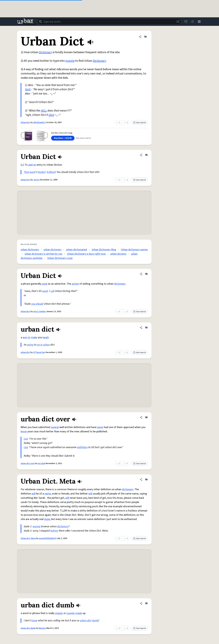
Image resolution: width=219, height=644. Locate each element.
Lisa (26, 439)
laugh (46, 337)
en (35, 165)
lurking (54, 531)
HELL (44, 111)
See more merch (83, 138)
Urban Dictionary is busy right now (86, 254)
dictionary (120, 284)
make (34, 337)
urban (46, 345)
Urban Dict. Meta (28, 538)
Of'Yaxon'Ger (39, 352)
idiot (51, 115)
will (34, 494)
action (75, 284)
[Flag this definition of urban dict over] (146, 417)
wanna (37, 526)
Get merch (139, 123)
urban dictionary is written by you (43, 254)
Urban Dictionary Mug (104, 250)
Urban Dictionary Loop (60, 258)
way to (27, 337)
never (100, 427)
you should (37, 304)
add (30, 165)
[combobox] (109, 22)
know (24, 431)
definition (82, 447)
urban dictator (118, 254)
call (52, 291)
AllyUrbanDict (39, 122)
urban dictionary (30, 250)
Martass (42, 628)
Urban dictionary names (134, 250)
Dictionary (46, 52)
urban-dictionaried (76, 250)
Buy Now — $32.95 (63, 138)
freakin (42, 172)
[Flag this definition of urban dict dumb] (146, 603)
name (48, 494)
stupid (59, 613)
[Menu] (199, 22)
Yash (28, 89)
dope (47, 519)
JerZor (36, 180)
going (30, 345)
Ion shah (42, 463)
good (45, 291)
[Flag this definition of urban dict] (146, 328)
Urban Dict (25, 122)
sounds (71, 613)
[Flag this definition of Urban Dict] (145, 37)
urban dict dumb (28, 628)
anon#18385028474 (48, 538)
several (55, 427)
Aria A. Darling (39, 312)
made (79, 613)
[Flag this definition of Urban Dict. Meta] (146, 480)
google (70, 61)
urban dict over (28, 463)
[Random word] (178, 22)
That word (30, 172)
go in (40, 345)
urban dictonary (53, 250)
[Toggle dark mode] (193, 22)
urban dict (25, 352)
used (45, 284)
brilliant (51, 172)
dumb (95, 621)
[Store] (186, 22)
